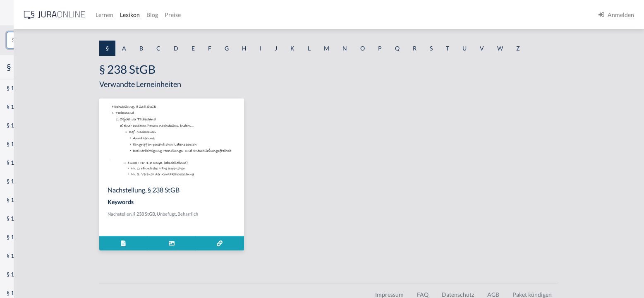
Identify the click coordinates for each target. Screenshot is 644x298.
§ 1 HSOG (19, 162)
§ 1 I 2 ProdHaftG (29, 218)
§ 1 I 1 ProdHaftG (29, 181)
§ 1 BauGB (20, 107)
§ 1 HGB (17, 144)
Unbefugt (226, 214)
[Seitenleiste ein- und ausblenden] (119, 13)
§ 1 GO (15, 125)
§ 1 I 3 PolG (21, 237)
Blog (271, 15)
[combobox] (66, 40)
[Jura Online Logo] (173, 15)
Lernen (223, 15)
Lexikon (249, 15)
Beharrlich (247, 214)
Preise (291, 15)
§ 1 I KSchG (21, 256)
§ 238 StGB (204, 214)
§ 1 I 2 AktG (21, 200)
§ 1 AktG (18, 88)
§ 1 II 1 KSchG (24, 274)
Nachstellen (179, 214)
